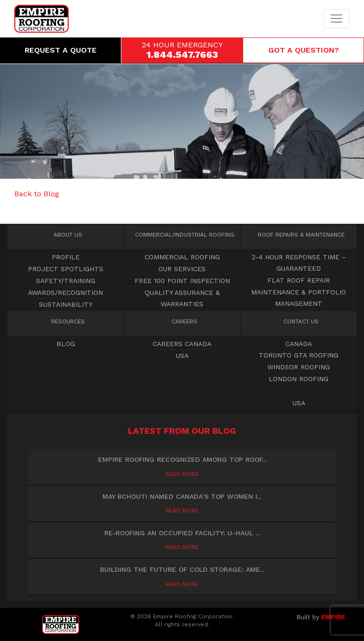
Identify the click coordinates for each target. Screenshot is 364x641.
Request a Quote (61, 50)
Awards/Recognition (65, 293)
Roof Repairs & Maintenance (301, 235)
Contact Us (301, 321)
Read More (182, 474)
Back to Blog (37, 194)
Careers (184, 321)
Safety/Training (66, 281)
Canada (299, 344)
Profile (66, 257)
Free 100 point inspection (182, 281)
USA (182, 356)
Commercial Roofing (185, 235)
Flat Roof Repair (299, 280)
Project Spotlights (66, 269)
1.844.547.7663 (182, 55)
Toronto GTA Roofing (299, 355)
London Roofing (299, 379)
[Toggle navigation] (337, 18)
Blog (66, 344)
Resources (68, 321)
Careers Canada (182, 344)
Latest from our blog (182, 431)
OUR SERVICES (182, 269)
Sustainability (66, 304)
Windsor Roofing (299, 367)
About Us (68, 235)
